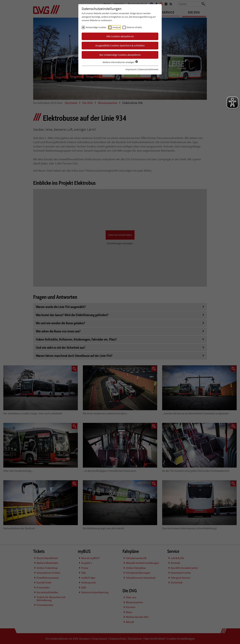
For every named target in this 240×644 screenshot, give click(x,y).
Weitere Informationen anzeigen (120, 62)
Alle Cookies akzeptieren (120, 36)
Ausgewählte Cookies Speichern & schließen (120, 45)
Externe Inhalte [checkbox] (134, 27)
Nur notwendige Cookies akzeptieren (120, 55)
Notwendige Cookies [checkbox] (96, 27)
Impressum (131, 69)
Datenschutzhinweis (148, 69)
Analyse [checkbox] (116, 27)
